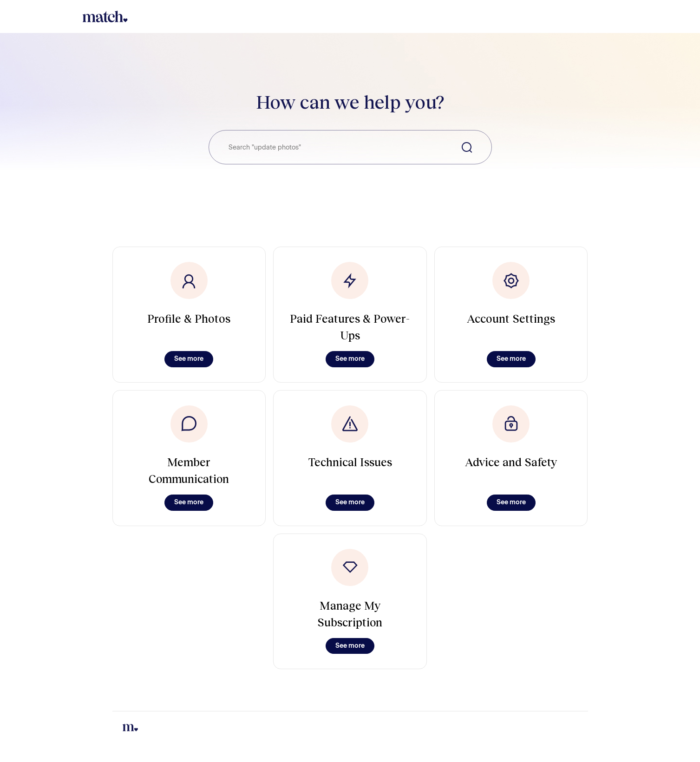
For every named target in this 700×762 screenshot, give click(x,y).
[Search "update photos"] (350, 147)
